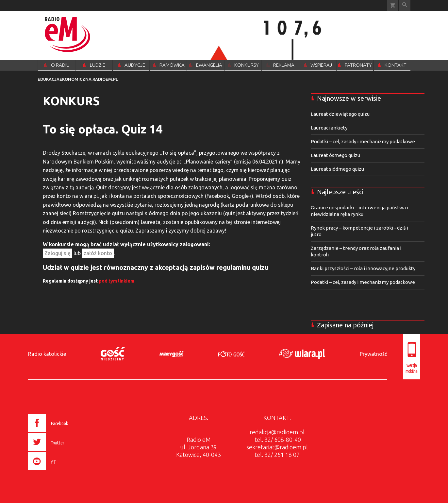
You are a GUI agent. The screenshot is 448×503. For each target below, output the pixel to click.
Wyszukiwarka (405, 5)
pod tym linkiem (116, 281)
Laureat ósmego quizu (335, 155)
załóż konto (98, 253)
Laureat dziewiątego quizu (340, 114)
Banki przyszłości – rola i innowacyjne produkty (363, 268)
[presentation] (62, 471)
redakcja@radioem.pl (277, 432)
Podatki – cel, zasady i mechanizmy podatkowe (363, 141)
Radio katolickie (47, 354)
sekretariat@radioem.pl (277, 447)
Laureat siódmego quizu (337, 169)
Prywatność (373, 354)
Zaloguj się (58, 253)
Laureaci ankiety (329, 128)
